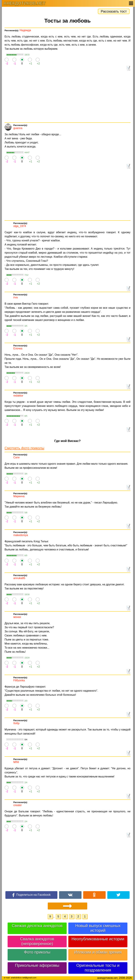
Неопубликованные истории (98, 939)
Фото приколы (37, 952)
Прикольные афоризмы (37, 965)
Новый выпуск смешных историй (98, 928)
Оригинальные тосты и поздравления (98, 968)
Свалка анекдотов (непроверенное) (37, 941)
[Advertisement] (67, 97)
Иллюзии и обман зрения (98, 952)
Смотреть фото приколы (24, 448)
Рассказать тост (114, 11)
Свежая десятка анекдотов (37, 926)
